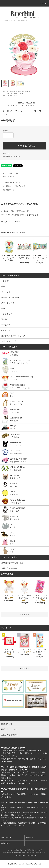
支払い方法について (20, 850)
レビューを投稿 (7, 176)
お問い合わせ (6, 843)
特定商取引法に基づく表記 (12, 156)
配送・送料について (34, 850)
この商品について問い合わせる (13, 186)
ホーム (5, 92)
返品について (7, 154)
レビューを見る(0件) (9, 173)
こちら (39, 753)
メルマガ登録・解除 (19, 855)
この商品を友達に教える (10, 182)
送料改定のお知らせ (10, 568)
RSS (30, 855)
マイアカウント (6, 838)
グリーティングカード (15, 92)
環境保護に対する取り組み (12, 563)
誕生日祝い (27, 92)
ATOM (34, 855)
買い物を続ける (7, 190)
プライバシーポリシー (38, 853)
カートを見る (30, 838)
